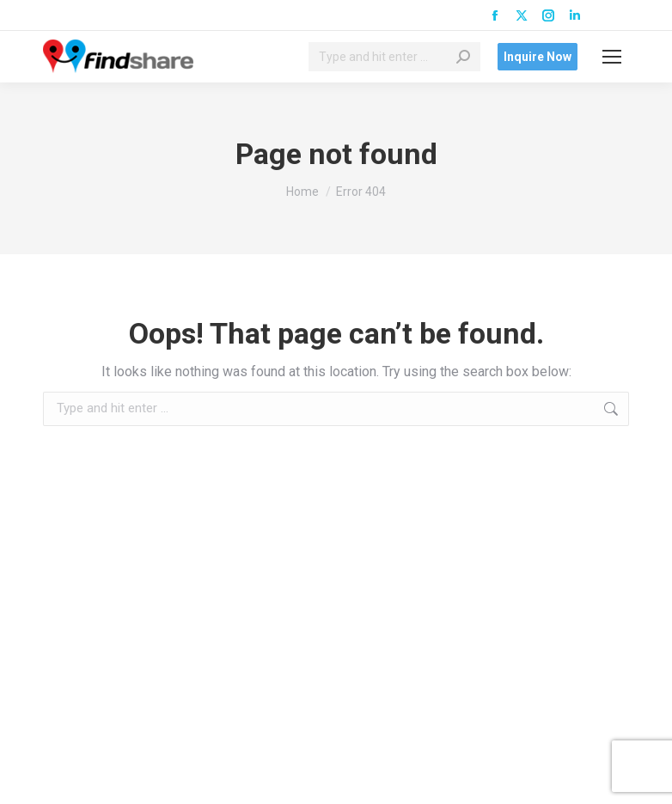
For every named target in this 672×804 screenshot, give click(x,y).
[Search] (394, 57)
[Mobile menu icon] (612, 57)
